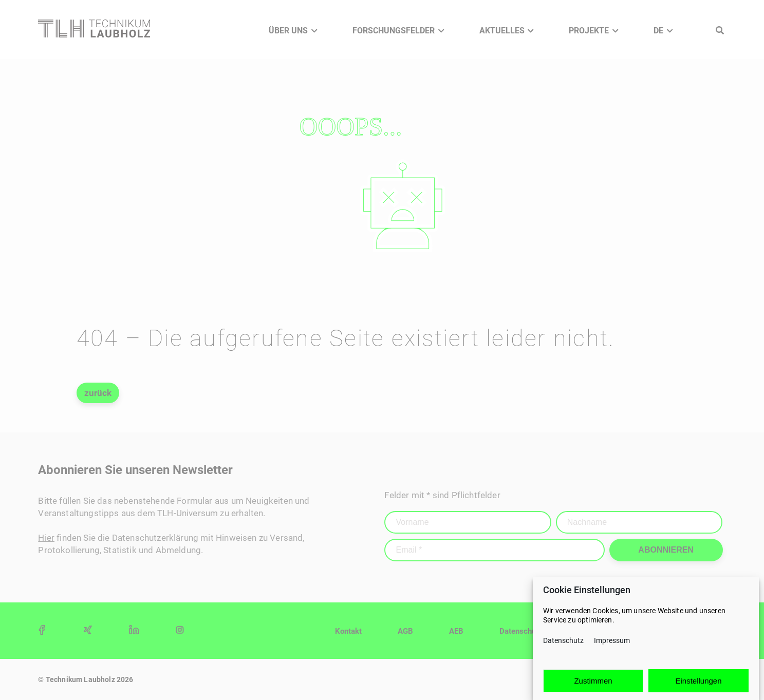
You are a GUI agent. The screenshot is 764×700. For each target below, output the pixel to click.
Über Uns (288, 31)
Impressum (612, 642)
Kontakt (348, 631)
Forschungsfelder (394, 31)
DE (658, 31)
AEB (456, 631)
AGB (405, 631)
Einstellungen (698, 682)
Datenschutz (563, 642)
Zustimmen (593, 682)
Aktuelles (502, 31)
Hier (46, 538)
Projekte (589, 31)
